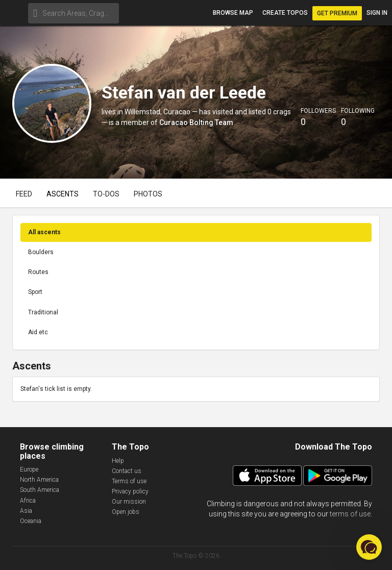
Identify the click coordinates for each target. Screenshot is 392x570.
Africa (28, 501)
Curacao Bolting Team (196, 122)
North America (39, 480)
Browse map (233, 13)
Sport (35, 292)
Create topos (285, 13)
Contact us (127, 471)
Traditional (43, 312)
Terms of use (129, 481)
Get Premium (337, 13)
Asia (26, 511)
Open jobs (126, 512)
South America (40, 490)
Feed (24, 194)
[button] (369, 547)
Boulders (41, 252)
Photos (148, 194)
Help (118, 461)
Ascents (63, 194)
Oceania (31, 521)
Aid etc (38, 332)
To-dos (106, 194)
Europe (29, 469)
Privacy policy (130, 491)
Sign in (377, 13)
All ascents (44, 232)
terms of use (350, 514)
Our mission (129, 502)
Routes (38, 272)
